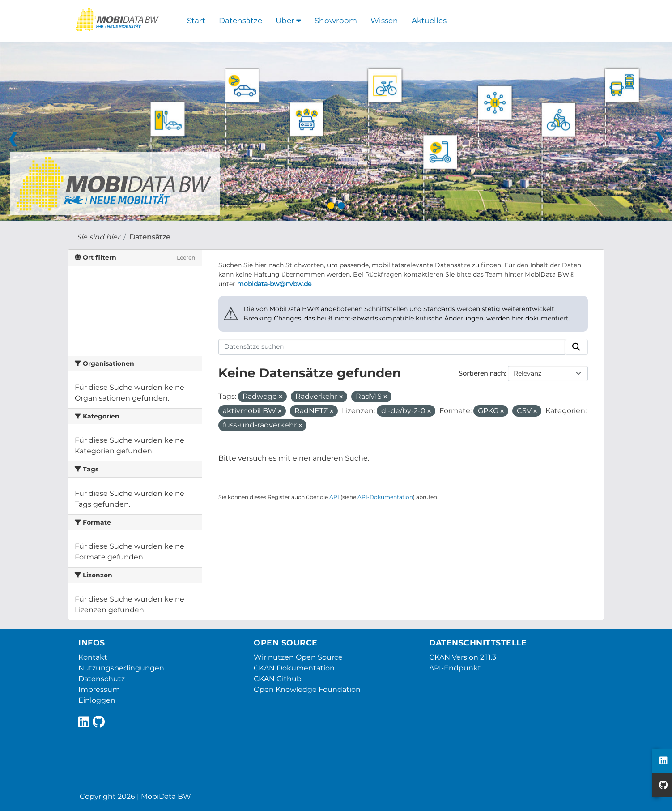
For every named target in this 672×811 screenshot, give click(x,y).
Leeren (186, 258)
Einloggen (97, 700)
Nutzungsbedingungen (121, 668)
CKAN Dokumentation (294, 668)
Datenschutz (102, 679)
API (334, 497)
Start (196, 21)
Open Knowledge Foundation (307, 689)
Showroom (336, 21)
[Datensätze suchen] (392, 347)
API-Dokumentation (385, 497)
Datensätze (240, 21)
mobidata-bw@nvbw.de (274, 284)
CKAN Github (278, 679)
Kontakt (93, 657)
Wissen (384, 21)
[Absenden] (576, 347)
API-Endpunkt (455, 668)
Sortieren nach (482, 373)
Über (288, 21)
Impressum (99, 689)
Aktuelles (429, 21)
